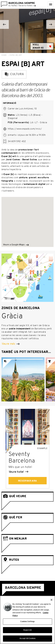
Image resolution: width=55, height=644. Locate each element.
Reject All (27, 630)
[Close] (51, 600)
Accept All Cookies (27, 638)
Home (4, 55)
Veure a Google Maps (16, 245)
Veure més (10, 344)
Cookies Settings (27, 622)
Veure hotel (18, 472)
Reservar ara (27, 481)
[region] (27, 620)
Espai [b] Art (16, 55)
